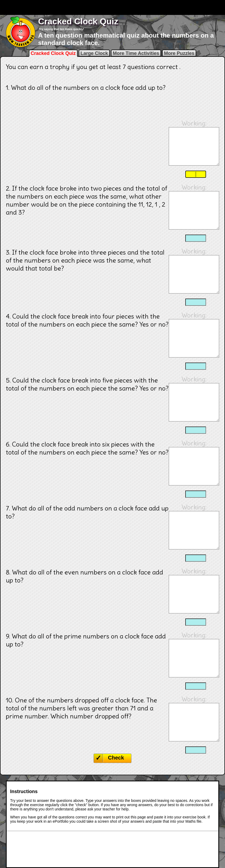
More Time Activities (136, 53)
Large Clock (94, 53)
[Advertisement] (112, 7)
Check (116, 758)
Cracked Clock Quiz (53, 53)
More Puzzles (179, 53)
